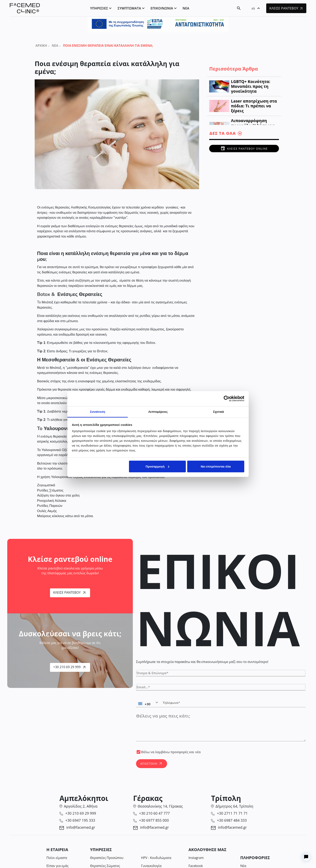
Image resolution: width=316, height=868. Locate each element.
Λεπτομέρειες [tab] (158, 411)
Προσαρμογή (158, 466)
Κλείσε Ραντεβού (69, 592)
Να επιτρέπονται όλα (216, 466)
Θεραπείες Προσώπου (107, 858)
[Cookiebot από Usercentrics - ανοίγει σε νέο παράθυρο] (227, 399)
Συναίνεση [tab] (97, 411)
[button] (256, 8)
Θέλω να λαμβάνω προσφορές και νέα (171, 752)
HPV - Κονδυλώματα (156, 858)
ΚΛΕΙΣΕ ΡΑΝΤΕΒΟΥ (286, 8)
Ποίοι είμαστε (57, 858)
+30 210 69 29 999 (69, 667)
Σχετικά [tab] (218, 411)
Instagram (196, 858)
